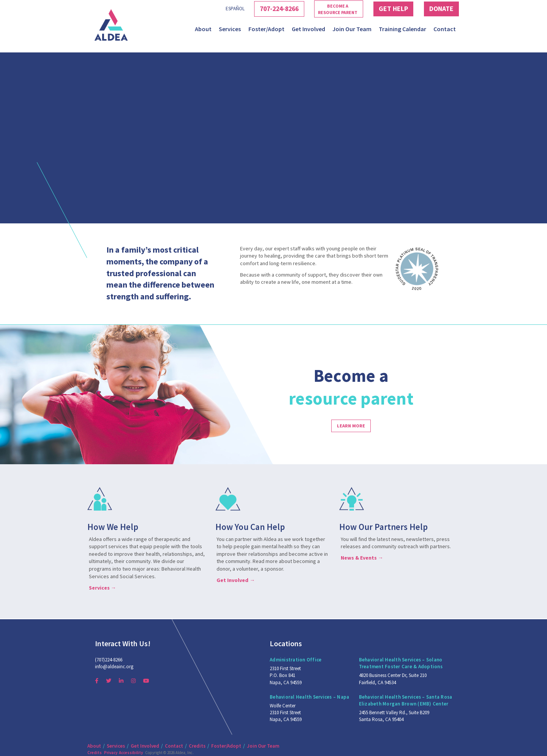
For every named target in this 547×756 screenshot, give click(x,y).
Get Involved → (236, 580)
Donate (439, 9)
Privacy (111, 753)
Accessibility (131, 753)
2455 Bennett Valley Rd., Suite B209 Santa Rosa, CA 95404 (394, 716)
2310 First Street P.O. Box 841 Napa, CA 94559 (286, 675)
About (203, 29)
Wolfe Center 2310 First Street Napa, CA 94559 (286, 713)
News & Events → (362, 558)
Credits (197, 746)
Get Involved (308, 29)
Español (218, 9)
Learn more (351, 426)
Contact (445, 29)
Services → (103, 588)
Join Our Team (352, 29)
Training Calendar (402, 29)
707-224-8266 (267, 9)
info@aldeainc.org (114, 667)
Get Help (387, 9)
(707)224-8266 (109, 660)
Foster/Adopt (266, 29)
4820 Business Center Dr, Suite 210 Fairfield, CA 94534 (393, 679)
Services (230, 29)
